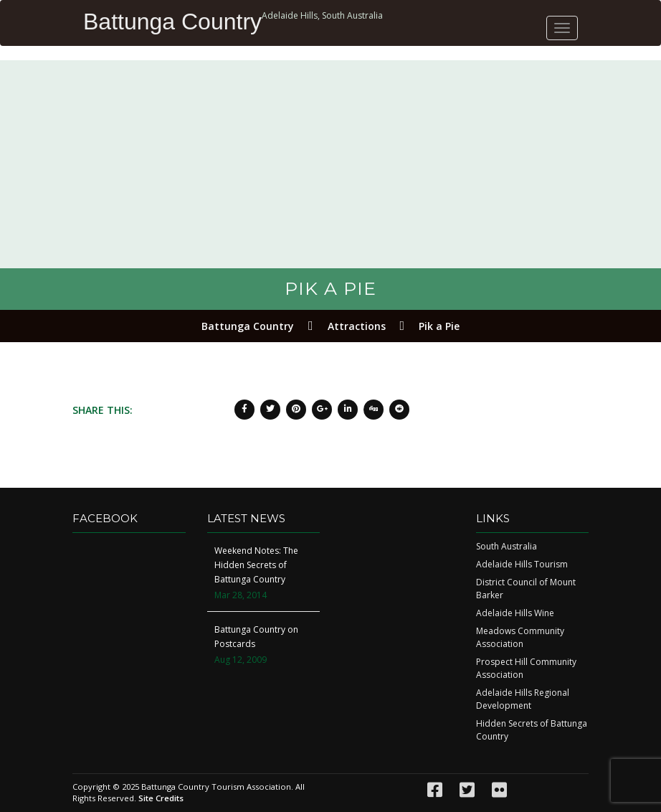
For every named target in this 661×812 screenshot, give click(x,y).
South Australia (507, 546)
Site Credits (161, 798)
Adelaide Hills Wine (515, 613)
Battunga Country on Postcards (256, 637)
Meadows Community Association (520, 637)
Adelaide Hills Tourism (522, 564)
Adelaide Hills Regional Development (523, 699)
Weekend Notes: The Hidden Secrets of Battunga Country (256, 565)
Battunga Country (172, 22)
